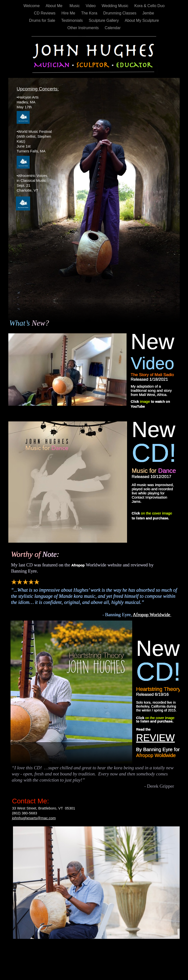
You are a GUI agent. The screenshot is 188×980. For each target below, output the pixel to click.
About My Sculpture (142, 20)
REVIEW (155, 738)
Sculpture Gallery (104, 20)
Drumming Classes (120, 13)
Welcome (32, 6)
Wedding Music (116, 6)
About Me (55, 6)
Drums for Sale (43, 20)
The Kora (90, 13)
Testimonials (72, 20)
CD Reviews (45, 13)
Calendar (113, 28)
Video (91, 6)
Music (75, 6)
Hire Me (69, 13)
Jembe (148, 13)
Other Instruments (84, 28)
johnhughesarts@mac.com (34, 818)
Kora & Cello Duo (150, 6)
